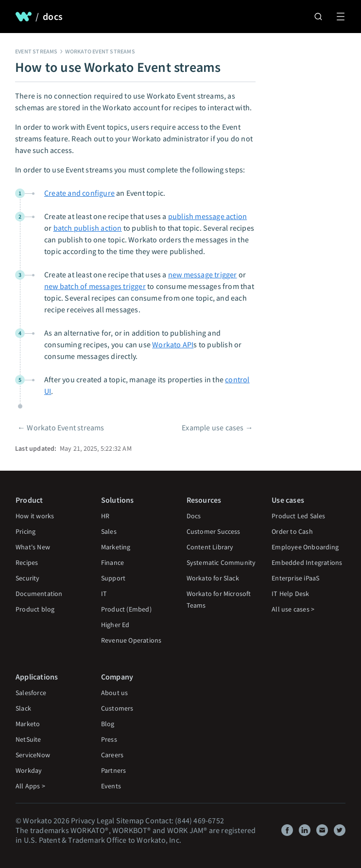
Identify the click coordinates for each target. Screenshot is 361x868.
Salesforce (31, 693)
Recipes (27, 562)
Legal (106, 820)
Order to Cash (292, 531)
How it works (35, 516)
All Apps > (30, 786)
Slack (23, 708)
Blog (108, 724)
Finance (112, 562)
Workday (29, 770)
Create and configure (79, 193)
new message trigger (203, 274)
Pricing (26, 531)
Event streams (36, 51)
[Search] (318, 17)
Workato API (173, 344)
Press (109, 739)
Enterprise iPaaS (295, 578)
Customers (117, 708)
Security (28, 578)
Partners (114, 770)
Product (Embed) (126, 609)
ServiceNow (33, 755)
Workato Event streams (100, 51)
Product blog (35, 609)
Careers (112, 755)
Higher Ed (115, 625)
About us (115, 693)
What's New (33, 547)
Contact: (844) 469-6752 (185, 820)
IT (104, 594)
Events (111, 786)
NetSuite (28, 739)
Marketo (28, 724)
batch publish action (88, 228)
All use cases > (293, 609)
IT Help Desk (290, 594)
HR (105, 516)
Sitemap (130, 820)
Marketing (116, 547)
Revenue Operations (131, 640)
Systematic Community (221, 562)
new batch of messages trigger (95, 286)
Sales (109, 531)
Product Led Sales (298, 516)
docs (53, 17)
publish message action (207, 216)
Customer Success (214, 531)
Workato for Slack (213, 578)
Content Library (210, 547)
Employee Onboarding (305, 547)
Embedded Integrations (307, 562)
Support (113, 578)
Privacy (83, 820)
